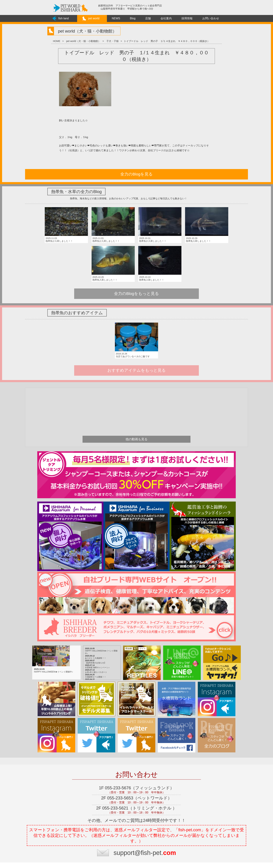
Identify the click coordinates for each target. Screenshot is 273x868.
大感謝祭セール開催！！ (90, 626)
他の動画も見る (136, 388)
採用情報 (187, 18)
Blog (133, 18)
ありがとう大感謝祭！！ (90, 607)
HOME (57, 41)
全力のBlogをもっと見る (136, 247)
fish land (64, 18)
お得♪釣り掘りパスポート (91, 621)
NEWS (116, 18)
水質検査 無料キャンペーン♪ (92, 617)
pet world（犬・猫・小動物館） (83, 41)
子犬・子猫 (112, 41)
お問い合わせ (211, 18)
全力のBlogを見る (136, 174)
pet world (94, 18)
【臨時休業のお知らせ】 (90, 612)
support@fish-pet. (145, 802)
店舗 (148, 18)
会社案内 (166, 18)
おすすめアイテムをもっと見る (137, 320)
